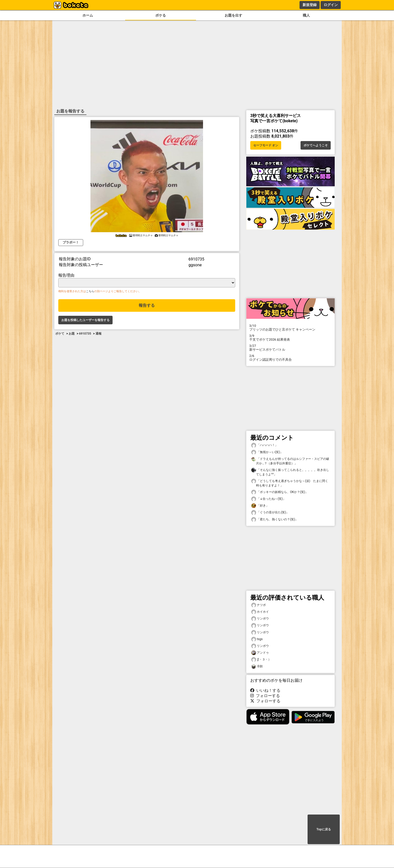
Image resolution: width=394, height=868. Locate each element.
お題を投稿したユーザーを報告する (85, 320)
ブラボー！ (71, 242)
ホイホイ (260, 612)
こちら (90, 291)
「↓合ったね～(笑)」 (268, 499)
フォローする (265, 696)
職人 (306, 15)
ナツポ (259, 605)
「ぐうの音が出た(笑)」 (270, 512)
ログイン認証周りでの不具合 (290, 358)
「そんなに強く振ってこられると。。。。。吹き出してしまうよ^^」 (290, 472)
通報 (98, 334)
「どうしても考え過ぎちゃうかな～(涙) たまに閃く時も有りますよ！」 (290, 483)
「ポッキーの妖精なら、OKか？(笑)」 (280, 492)
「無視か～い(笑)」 (267, 452)
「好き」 (260, 506)
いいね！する (265, 690)
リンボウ (260, 619)
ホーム (88, 15)
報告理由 (66, 275)
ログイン (331, 5)
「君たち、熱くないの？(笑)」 (275, 519)
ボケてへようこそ (316, 145)
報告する (147, 305)
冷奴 (257, 666)
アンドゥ (260, 653)
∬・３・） (261, 660)
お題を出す (233, 15)
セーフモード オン (266, 145)
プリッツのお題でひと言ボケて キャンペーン (290, 328)
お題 (72, 334)
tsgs (257, 639)
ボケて (60, 334)
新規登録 (310, 5)
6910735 (85, 334)
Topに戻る (324, 829)
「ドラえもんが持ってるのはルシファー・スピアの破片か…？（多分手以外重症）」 (290, 461)
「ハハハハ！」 (265, 445)
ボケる (161, 15)
